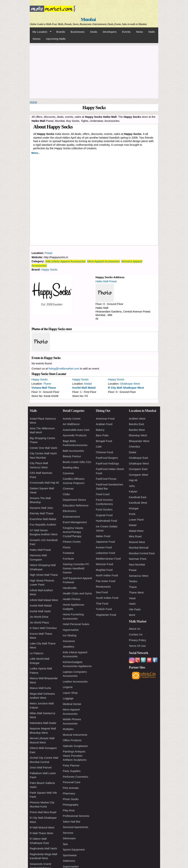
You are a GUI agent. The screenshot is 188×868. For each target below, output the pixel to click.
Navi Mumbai (137, 564)
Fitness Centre (72, 542)
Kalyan (133, 491)
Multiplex (68, 729)
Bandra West (137, 430)
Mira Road (135, 536)
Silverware (69, 838)
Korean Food (104, 547)
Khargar (134, 508)
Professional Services (76, 816)
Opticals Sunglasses (75, 746)
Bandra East (137, 424)
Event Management (75, 522)
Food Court (103, 494)
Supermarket (71, 866)
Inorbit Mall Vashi (40, 611)
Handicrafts (70, 588)
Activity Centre (72, 419)
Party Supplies (72, 771)
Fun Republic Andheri (43, 525)
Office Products (72, 740)
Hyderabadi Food (106, 521)
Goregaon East (138, 469)
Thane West (136, 592)
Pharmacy (69, 793)
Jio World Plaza (39, 622)
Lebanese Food (105, 553)
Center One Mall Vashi (44, 448)
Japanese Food (105, 542)
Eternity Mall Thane (42, 513)
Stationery (69, 861)
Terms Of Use (137, 646)
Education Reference (76, 505)
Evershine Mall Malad (43, 519)
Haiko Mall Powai (106, 281)
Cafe (99, 447)
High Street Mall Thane (44, 575)
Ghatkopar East (138, 458)
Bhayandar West (139, 441)
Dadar (133, 452)
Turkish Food (104, 609)
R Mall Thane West (41, 833)
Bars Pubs (102, 435)
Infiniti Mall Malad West (44, 600)
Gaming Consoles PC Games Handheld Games (76, 568)
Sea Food (102, 592)
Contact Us (136, 634)
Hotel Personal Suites (76, 624)
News (140, 32)
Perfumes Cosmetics (75, 777)
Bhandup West (138, 435)
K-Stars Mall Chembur (43, 628)
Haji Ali (133, 480)
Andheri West (137, 419)
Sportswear (70, 855)
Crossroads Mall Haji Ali (44, 483)
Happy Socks (49, 269)
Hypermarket (71, 630)
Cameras (68, 473)
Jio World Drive (39, 617)
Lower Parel (136, 520)
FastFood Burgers (107, 458)
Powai (49, 253)
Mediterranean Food (108, 559)
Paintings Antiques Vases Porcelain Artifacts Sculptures (75, 756)
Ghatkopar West (130, 384)
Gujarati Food (104, 515)
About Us (135, 629)
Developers (110, 32)
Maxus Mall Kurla (40, 688)
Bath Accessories (73, 451)
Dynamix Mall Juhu (41, 508)
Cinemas (68, 488)
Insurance (69, 641)
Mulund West (137, 542)
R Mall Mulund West (42, 827)
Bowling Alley (71, 467)
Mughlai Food (104, 570)
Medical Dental (72, 704)
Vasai (132, 598)
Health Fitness (72, 599)
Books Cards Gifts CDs (77, 462)
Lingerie (68, 687)
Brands (61, 32)
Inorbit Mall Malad (84, 388)
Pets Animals (71, 788)
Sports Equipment (74, 850)
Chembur (135, 447)
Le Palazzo (37, 653)
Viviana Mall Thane (44, 388)
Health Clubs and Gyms (77, 593)
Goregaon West (139, 475)
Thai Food (102, 603)
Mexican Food (104, 564)
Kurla (132, 514)
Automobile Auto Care (76, 430)
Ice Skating (70, 635)
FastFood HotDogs (107, 463)
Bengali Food (104, 441)
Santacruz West (139, 576)
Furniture (68, 559)
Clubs (66, 494)
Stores (36, 39)
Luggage (68, 698)
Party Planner (71, 765)
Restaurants (103, 587)
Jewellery (69, 647)
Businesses (78, 32)
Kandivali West (138, 503)
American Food (105, 419)
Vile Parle (135, 609)
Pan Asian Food (106, 581)
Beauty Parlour (72, 456)
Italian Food (103, 536)
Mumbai (88, 19)
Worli (132, 615)
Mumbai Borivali (139, 548)
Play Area (69, 810)
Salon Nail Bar (72, 822)
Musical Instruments (75, 735)
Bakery (100, 430)
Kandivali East (138, 497)
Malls (152, 32)
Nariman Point (138, 559)
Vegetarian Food (106, 615)
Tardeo (133, 581)
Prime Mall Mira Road (43, 812)
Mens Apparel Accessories (103, 261)
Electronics (69, 511)
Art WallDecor (71, 424)
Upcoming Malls (56, 39)
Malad (88, 384)
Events (126, 32)
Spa (65, 844)
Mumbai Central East (142, 553)
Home (33, 102)
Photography (71, 805)
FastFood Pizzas (106, 479)
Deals (94, 32)
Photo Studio (71, 799)
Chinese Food (104, 452)
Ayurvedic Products (75, 435)
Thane (47, 384)
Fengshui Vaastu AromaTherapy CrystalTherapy (73, 532)
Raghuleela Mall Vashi (43, 848)
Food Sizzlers (104, 509)
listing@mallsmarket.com (64, 368)
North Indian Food (107, 575)
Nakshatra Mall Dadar (43, 723)
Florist (67, 547)
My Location (41, 32)
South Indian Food (107, 598)
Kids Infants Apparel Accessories (65, 261)
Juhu (132, 486)
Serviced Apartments (75, 827)
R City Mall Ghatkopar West (126, 388)
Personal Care (72, 782)
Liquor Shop (70, 693)
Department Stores (74, 500)
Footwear (69, 553)
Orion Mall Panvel (41, 767)
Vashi (132, 604)
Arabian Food (104, 424)
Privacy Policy (137, 640)
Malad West (136, 531)
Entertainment (71, 517)
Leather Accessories (75, 682)
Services (68, 833)
